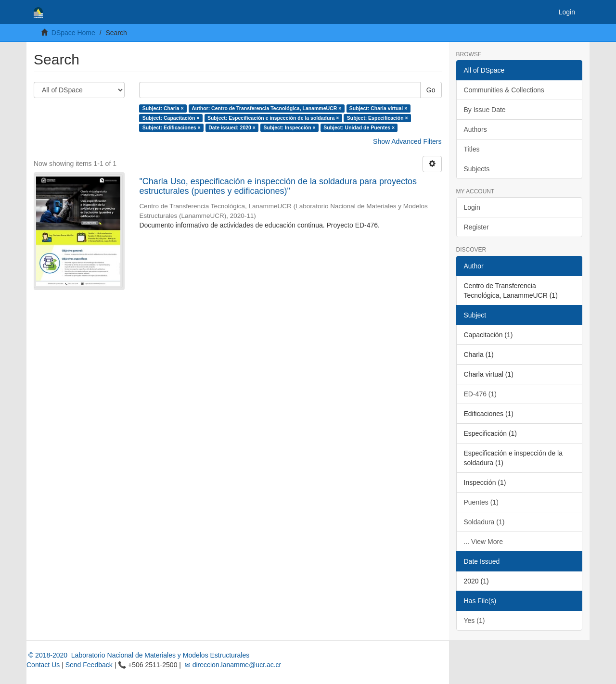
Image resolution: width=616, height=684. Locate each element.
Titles (472, 149)
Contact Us (43, 665)
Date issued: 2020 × (232, 127)
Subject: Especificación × (378, 118)
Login (472, 207)
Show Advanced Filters (407, 141)
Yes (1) (475, 621)
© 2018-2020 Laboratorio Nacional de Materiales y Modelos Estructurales (138, 655)
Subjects (477, 169)
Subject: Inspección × (289, 127)
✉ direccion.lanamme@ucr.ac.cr (232, 665)
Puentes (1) (481, 502)
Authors (475, 129)
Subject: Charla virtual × (379, 108)
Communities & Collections (504, 90)
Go (431, 90)
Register (476, 227)
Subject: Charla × (163, 108)
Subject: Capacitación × (171, 118)
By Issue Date (485, 110)
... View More (483, 542)
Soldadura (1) (484, 522)
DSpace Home (73, 33)
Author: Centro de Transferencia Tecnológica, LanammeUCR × (266, 108)
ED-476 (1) (480, 394)
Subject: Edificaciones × (172, 127)
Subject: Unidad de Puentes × (359, 127)
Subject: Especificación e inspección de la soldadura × (273, 118)
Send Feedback (89, 665)
